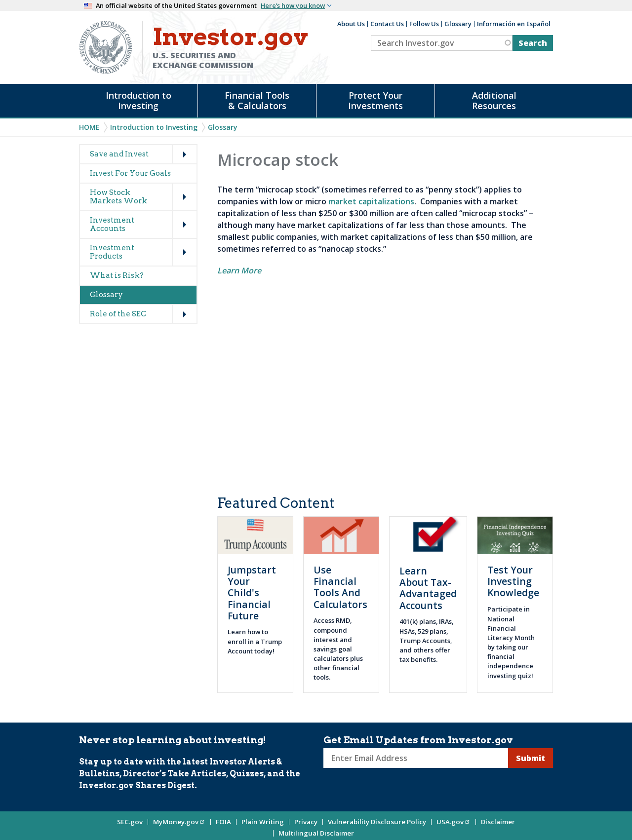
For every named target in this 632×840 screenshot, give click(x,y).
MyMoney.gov (179, 822)
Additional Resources (494, 100)
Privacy (306, 822)
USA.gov (454, 822)
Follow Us (424, 24)
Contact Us (387, 24)
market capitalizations (371, 201)
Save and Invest (119, 154)
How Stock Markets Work (118, 197)
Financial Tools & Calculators (257, 100)
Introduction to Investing (138, 100)
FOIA (223, 822)
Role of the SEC (118, 314)
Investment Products (112, 252)
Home (89, 127)
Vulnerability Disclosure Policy (377, 822)
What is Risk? (117, 275)
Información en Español (514, 24)
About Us (351, 24)
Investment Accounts (112, 224)
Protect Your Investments (375, 100)
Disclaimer (498, 822)
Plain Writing (263, 822)
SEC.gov (130, 822)
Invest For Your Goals (130, 173)
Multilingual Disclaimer (316, 833)
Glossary (458, 24)
